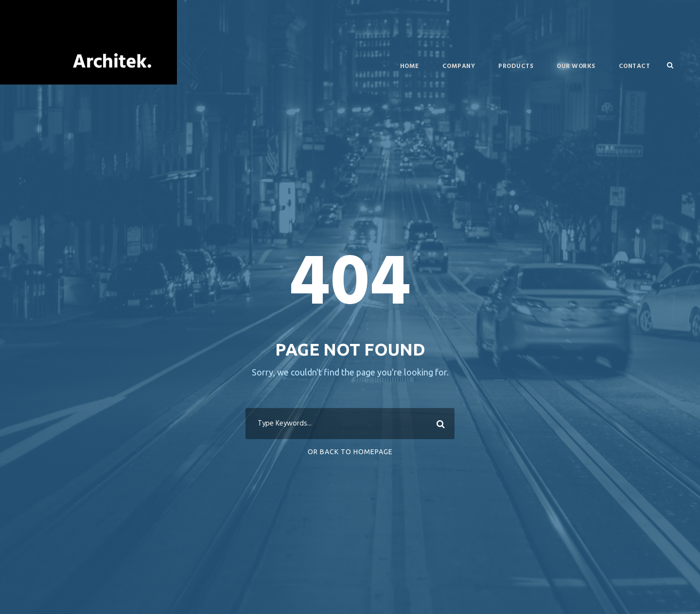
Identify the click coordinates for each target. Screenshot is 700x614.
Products (516, 66)
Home (410, 66)
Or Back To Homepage (350, 452)
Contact (635, 66)
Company (459, 66)
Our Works (576, 66)
